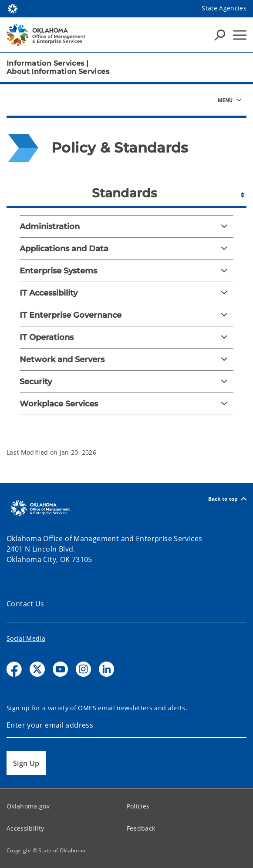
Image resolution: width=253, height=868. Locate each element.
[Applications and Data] (126, 249)
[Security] (126, 382)
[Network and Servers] (126, 359)
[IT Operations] (126, 337)
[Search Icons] (220, 35)
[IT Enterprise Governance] (126, 315)
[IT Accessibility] (126, 293)
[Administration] (126, 226)
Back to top (227, 499)
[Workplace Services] (126, 404)
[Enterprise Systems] (126, 271)
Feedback (141, 828)
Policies (138, 806)
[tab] (126, 192)
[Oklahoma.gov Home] (13, 8)
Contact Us (25, 604)
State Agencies (224, 8)
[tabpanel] (126, 322)
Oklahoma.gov (28, 806)
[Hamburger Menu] (240, 35)
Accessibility (25, 828)
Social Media (26, 638)
